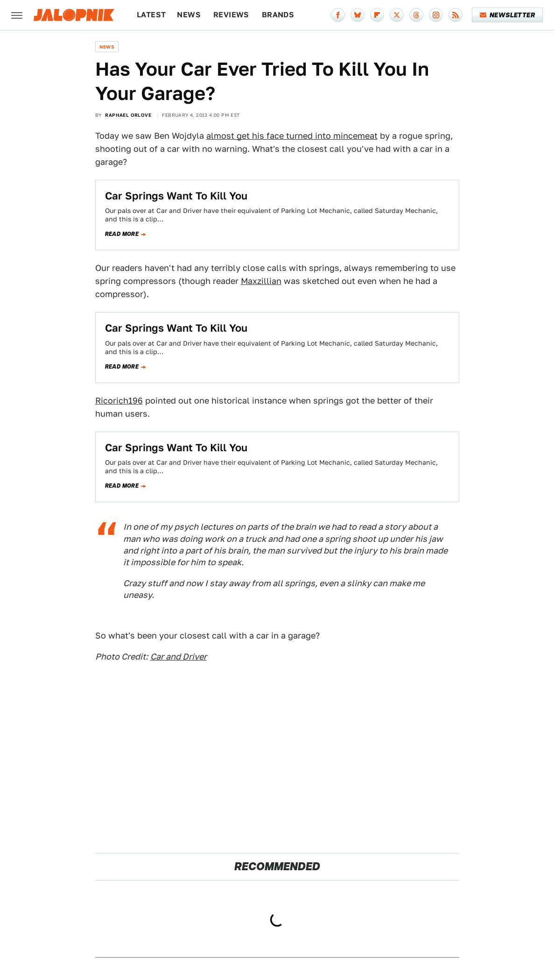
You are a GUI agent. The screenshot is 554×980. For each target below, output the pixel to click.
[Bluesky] (358, 15)
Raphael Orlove (128, 115)
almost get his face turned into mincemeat (292, 136)
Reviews (231, 15)
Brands (278, 15)
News (189, 15)
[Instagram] (436, 15)
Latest (151, 15)
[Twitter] (397, 15)
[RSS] (456, 15)
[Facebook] (338, 15)
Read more (122, 234)
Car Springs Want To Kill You (176, 196)
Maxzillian (261, 281)
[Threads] (416, 15)
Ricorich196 (119, 401)
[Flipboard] (377, 15)
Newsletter (508, 15)
